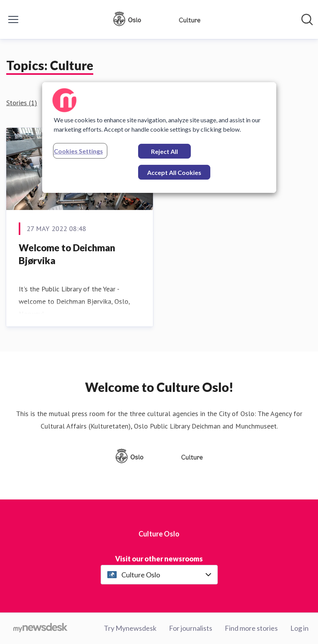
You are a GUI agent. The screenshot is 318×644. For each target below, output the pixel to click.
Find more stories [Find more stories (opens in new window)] (251, 628)
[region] (159, 138)
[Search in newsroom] (307, 19)
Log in (299, 628)
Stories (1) (22, 103)
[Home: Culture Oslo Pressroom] (157, 19)
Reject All (164, 151)
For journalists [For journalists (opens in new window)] (191, 628)
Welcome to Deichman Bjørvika (67, 254)
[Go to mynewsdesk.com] (40, 628)
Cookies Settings (78, 151)
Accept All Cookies (174, 172)
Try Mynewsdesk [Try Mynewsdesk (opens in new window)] (130, 628)
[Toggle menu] (13, 19)
